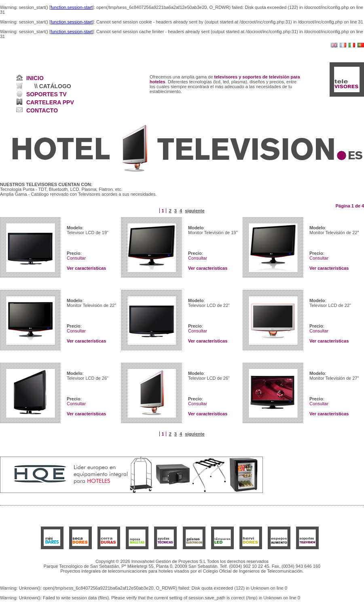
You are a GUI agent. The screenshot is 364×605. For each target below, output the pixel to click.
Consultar (76, 258)
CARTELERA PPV (50, 102)
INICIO (35, 78)
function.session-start (72, 7)
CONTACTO (42, 110)
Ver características (86, 268)
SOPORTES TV (47, 94)
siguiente (195, 211)
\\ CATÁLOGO (53, 86)
